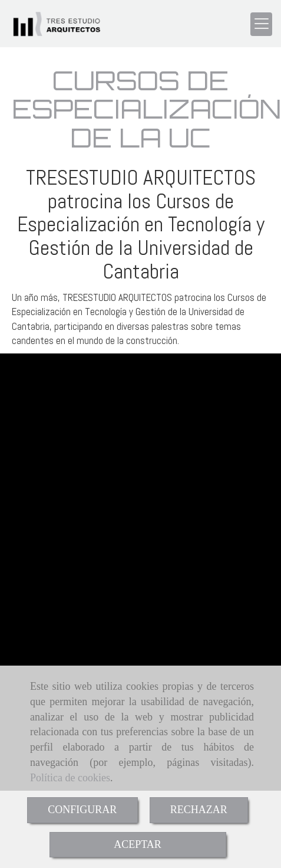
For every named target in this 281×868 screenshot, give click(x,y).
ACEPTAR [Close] (138, 844)
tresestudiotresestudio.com (79, 483)
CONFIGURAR (82, 810)
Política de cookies (70, 778)
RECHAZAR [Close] (199, 810)
